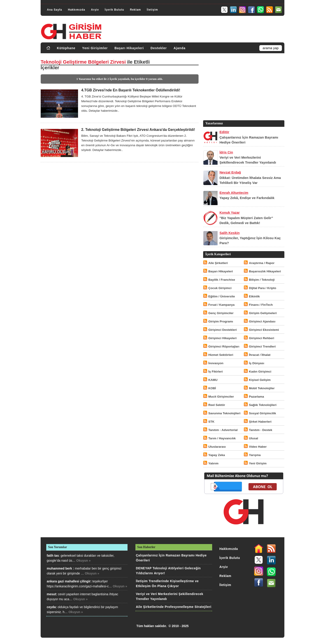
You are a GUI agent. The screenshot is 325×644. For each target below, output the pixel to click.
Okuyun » (84, 561)
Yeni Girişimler (95, 48)
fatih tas (53, 556)
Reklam (136, 10)
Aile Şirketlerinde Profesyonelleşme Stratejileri (174, 607)
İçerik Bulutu (114, 10)
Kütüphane (66, 48)
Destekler (159, 48)
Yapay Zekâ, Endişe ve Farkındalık (247, 198)
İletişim (152, 10)
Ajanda (180, 48)
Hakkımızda (77, 10)
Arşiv (95, 10)
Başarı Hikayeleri (129, 48)
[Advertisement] (243, 88)
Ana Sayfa (55, 10)
